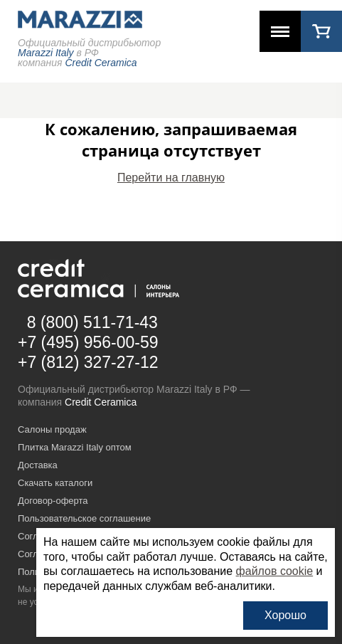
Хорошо (285, 615)
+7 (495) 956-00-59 (88, 342)
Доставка (38, 465)
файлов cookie (275, 571)
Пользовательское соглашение (84, 518)
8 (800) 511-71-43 (92, 322)
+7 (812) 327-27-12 (88, 362)
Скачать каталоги (55, 483)
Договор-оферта (53, 501)
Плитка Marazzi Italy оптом (75, 447)
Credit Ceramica (101, 402)
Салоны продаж (52, 429)
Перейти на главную (171, 178)
